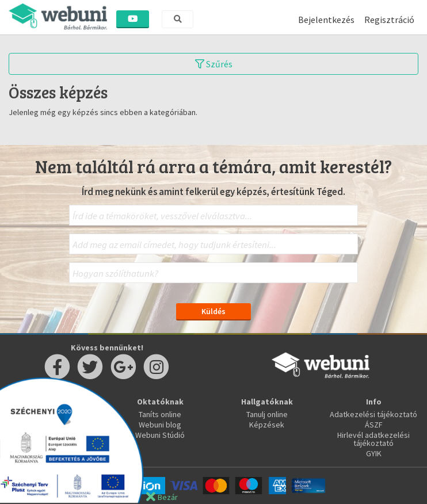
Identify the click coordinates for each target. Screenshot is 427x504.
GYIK (374, 453)
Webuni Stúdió (160, 435)
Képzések (267, 425)
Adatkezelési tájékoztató (373, 414)
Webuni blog (160, 425)
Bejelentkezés (326, 20)
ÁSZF (374, 425)
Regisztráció (389, 20)
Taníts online (160, 414)
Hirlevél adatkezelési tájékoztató (373, 439)
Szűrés (214, 64)
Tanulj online (267, 414)
